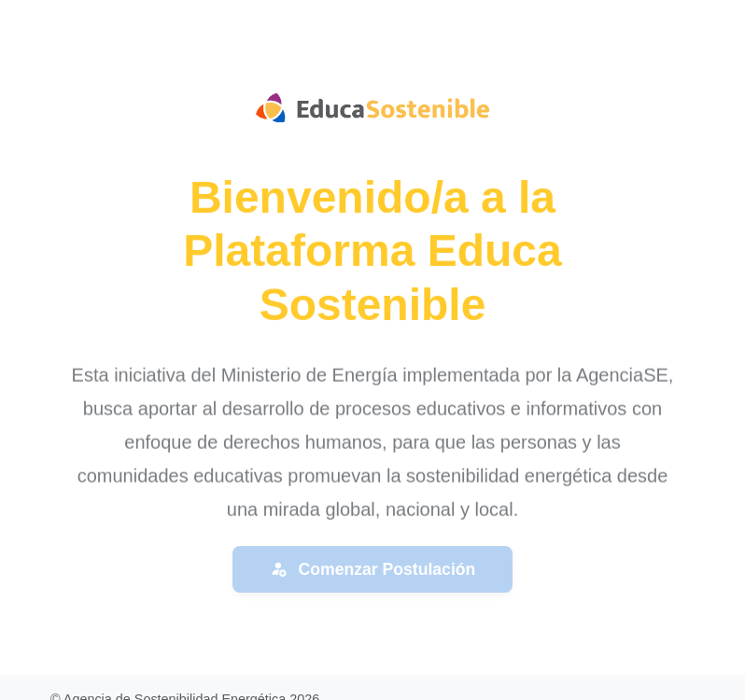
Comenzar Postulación (373, 569)
